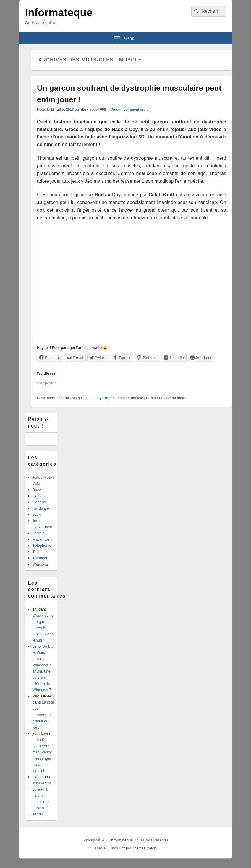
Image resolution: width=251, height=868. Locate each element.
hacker (123, 398)
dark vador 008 (94, 110)
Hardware (41, 508)
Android (46, 527)
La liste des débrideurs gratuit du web (43, 715)
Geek (37, 496)
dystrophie (107, 398)
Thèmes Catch (144, 848)
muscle (137, 398)
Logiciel (39, 533)
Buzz (37, 490)
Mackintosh (42, 539)
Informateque (59, 13)
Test (36, 552)
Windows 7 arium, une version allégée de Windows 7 (42, 677)
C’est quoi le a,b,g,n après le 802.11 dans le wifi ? (43, 628)
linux (37, 521)
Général (62, 398)
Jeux (37, 514)
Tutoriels (40, 558)
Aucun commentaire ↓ (130, 110)
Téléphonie (42, 545)
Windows (40, 564)
